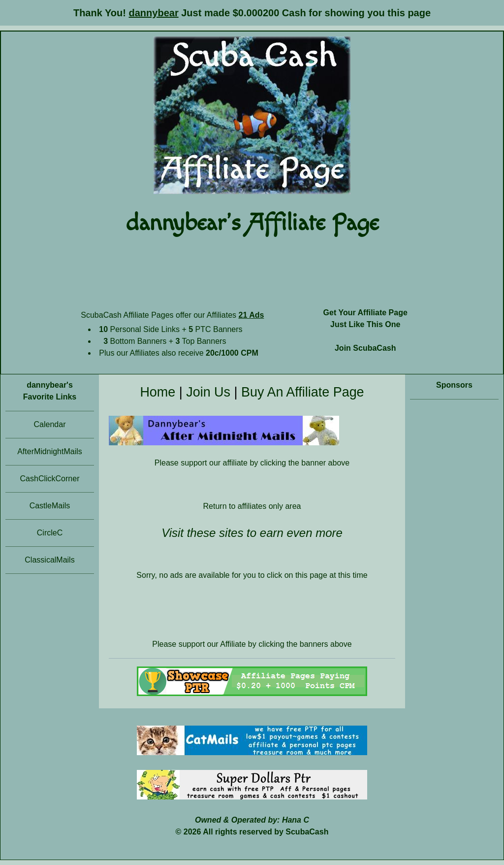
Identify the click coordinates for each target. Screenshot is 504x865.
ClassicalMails (49, 560)
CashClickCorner (50, 479)
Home (157, 392)
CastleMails (50, 506)
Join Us (208, 392)
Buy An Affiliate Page (303, 392)
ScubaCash (307, 832)
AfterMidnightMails (50, 451)
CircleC (50, 533)
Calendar (50, 424)
